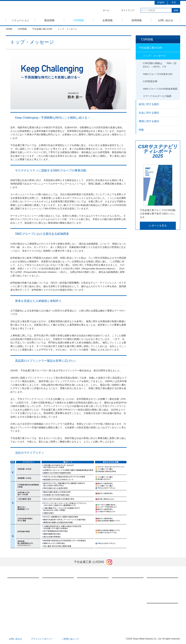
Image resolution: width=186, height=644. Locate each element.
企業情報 (108, 20)
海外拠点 (120, 604)
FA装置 (50, 588)
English (161, 2)
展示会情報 (156, 613)
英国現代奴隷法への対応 (93, 613)
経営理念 (120, 588)
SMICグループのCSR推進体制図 (160, 89)
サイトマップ (128, 10)
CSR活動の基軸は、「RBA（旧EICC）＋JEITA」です (160, 65)
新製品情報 (156, 607)
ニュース (155, 599)
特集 (141, 130)
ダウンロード (53, 604)
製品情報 (49, 20)
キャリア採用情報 (159, 588)
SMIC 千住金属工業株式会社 (38, 10)
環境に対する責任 (149, 121)
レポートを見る (158, 226)
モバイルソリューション (23, 588)
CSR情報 (78, 20)
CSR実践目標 (150, 81)
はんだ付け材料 (54, 582)
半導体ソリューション (22, 582)
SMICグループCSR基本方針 (158, 74)
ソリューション (20, 20)
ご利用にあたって (70, 639)
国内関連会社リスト (126, 610)
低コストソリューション (23, 599)
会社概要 (120, 593)
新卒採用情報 (157, 582)
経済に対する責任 (149, 104)
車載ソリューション (21, 593)
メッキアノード (54, 599)
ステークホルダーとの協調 (157, 96)
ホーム (106, 10)
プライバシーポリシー (42, 639)
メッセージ (121, 582)
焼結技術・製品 (54, 593)
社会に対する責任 (149, 113)
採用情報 (137, 20)
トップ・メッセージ (154, 56)
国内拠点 (120, 599)
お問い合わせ (166, 20)
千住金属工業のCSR (150, 48)
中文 (174, 2)
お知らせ (155, 619)
